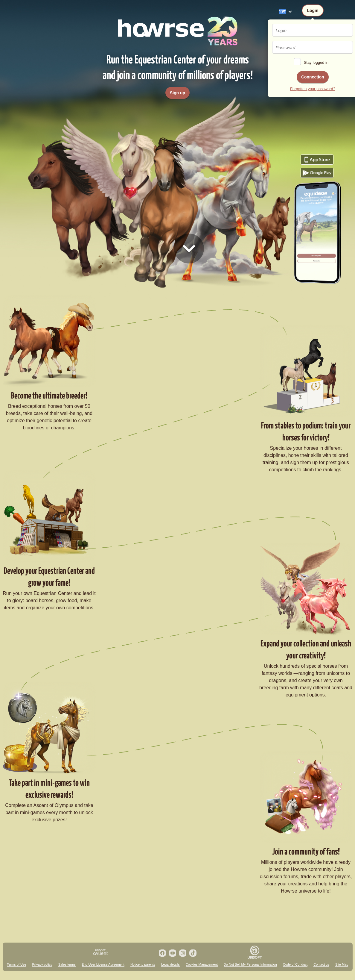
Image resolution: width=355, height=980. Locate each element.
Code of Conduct (295, 964)
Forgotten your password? (313, 89)
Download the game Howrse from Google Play (317, 173)
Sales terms (67, 964)
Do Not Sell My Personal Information (250, 964)
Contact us (321, 964)
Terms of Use (17, 964)
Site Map (342, 964)
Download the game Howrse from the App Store (317, 160)
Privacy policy (42, 964)
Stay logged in (316, 62)
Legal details (170, 964)
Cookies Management (202, 964)
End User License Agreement (103, 964)
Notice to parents (143, 964)
